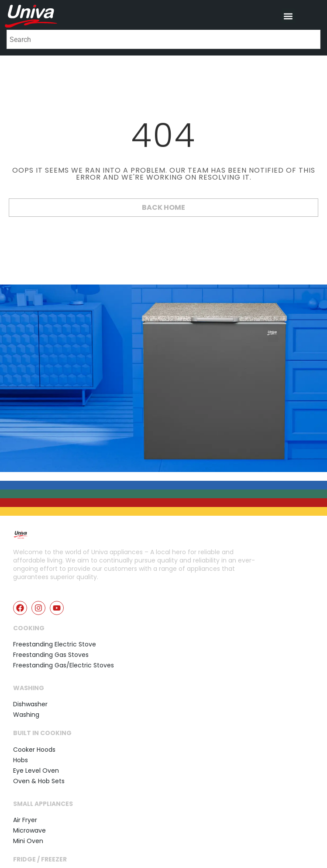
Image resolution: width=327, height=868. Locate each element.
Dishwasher (30, 704)
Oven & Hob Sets (39, 781)
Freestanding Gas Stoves (51, 655)
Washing (26, 715)
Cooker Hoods (34, 750)
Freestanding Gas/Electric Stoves (64, 665)
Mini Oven (28, 841)
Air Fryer (25, 820)
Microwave (29, 830)
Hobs (21, 760)
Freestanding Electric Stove (55, 644)
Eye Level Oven (36, 771)
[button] (288, 16)
